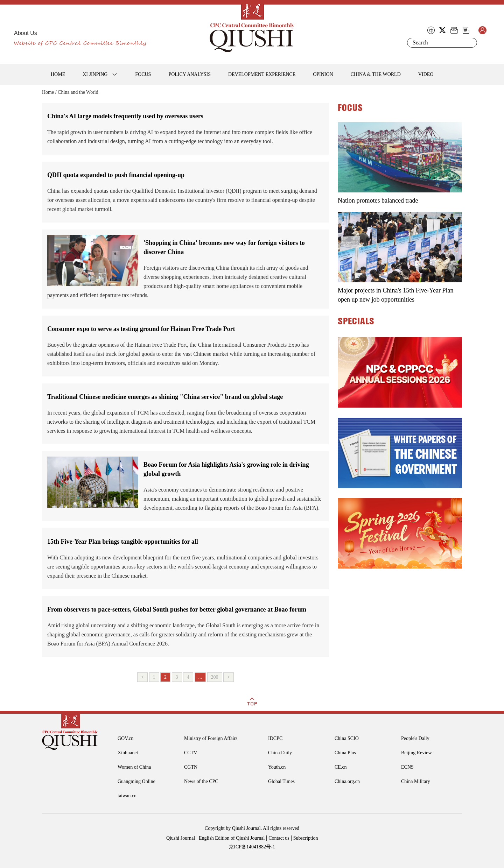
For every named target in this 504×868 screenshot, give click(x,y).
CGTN (191, 767)
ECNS (407, 767)
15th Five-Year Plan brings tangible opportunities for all (123, 542)
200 (215, 677)
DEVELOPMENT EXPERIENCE (262, 74)
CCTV (191, 753)
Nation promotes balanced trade (378, 200)
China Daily (280, 753)
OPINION (323, 74)
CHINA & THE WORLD (376, 74)
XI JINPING (95, 74)
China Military (416, 781)
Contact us (279, 838)
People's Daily (415, 738)
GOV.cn (125, 738)
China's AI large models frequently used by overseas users (125, 116)
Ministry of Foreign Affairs (211, 738)
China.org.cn (347, 781)
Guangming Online (136, 781)
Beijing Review (416, 753)
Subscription (306, 838)
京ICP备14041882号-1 (252, 847)
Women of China (134, 767)
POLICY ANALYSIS (190, 74)
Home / (49, 92)
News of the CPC (201, 781)
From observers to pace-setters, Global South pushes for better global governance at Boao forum (177, 609)
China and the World (78, 92)
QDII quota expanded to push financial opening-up (116, 175)
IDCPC (275, 738)
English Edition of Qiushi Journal (232, 838)
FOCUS (143, 74)
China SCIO (347, 738)
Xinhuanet (128, 753)
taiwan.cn (127, 796)
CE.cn (341, 767)
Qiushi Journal (181, 838)
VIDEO (426, 74)
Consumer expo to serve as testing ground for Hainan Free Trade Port (141, 329)
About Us (26, 33)
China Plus (345, 753)
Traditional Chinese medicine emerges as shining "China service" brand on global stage (165, 397)
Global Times (281, 781)
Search (470, 43)
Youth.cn (277, 767)
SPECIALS (356, 322)
